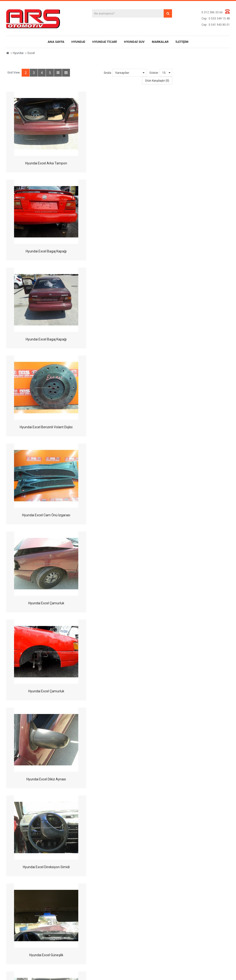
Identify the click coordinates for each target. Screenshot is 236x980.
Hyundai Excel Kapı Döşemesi (132, 691)
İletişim (182, 42)
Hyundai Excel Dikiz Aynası (133, 427)
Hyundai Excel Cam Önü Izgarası (46, 339)
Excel (31, 53)
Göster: (154, 73)
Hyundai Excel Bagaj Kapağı (133, 163)
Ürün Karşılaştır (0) (157, 81)
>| (37, 809)
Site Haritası (176, 859)
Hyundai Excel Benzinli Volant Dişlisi (133, 251)
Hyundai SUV (134, 42)
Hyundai (78, 42)
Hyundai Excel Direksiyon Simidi (46, 515)
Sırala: (108, 73)
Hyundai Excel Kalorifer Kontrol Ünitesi (46, 603)
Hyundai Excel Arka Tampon (46, 163)
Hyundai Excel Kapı (132, 603)
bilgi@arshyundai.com (37, 902)
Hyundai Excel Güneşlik (132, 515)
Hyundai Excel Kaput (46, 779)
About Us (135, 851)
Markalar (160, 42)
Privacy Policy (138, 874)
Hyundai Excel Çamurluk (132, 339)
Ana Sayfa (56, 42)
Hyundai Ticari (105, 42)
